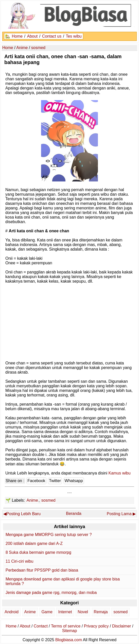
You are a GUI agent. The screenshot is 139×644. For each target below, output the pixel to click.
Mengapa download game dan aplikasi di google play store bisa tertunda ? (63, 581)
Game (47, 612)
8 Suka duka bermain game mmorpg (38, 552)
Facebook (36, 481)
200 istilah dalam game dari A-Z (34, 543)
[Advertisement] (69, 322)
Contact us (52, 36)
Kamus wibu (120, 473)
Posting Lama (119, 514)
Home (17, 36)
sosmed (48, 500)
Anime (32, 500)
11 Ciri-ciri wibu (19, 561)
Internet (65, 612)
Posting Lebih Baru (23, 514)
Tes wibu (74, 36)
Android (12, 612)
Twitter (55, 481)
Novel (83, 612)
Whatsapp (74, 481)
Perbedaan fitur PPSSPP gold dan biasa (42, 570)
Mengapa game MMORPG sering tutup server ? (49, 535)
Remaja (101, 612)
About (32, 36)
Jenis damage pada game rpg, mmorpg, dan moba (51, 593)
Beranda (74, 513)
